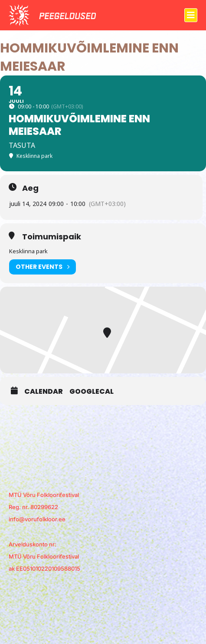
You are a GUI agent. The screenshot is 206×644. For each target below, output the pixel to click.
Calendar (44, 392)
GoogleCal (92, 392)
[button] (191, 15)
